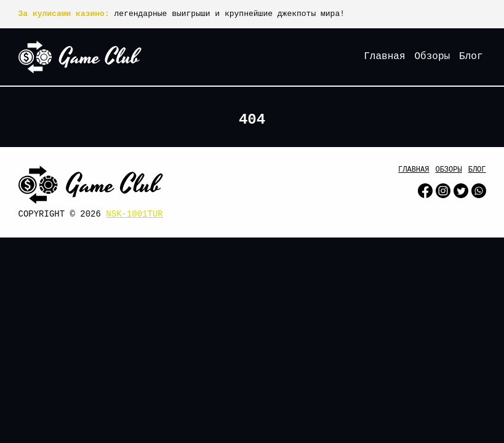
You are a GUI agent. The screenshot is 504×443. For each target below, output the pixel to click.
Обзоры (432, 57)
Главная (384, 57)
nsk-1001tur (134, 214)
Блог (471, 57)
